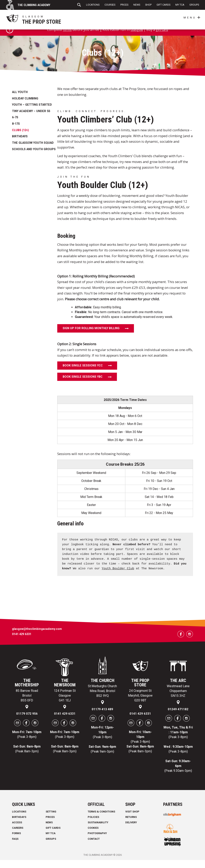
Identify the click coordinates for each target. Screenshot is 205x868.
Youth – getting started (32, 113)
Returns (131, 825)
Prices (124, 5)
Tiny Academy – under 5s (31, 119)
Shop (148, 5)
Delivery (131, 831)
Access (17, 831)
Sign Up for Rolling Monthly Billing (91, 336)
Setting (51, 820)
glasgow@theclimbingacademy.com (37, 637)
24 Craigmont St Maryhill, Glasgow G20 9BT (140, 704)
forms (66, 38)
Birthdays (20, 145)
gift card (163, 38)
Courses (110, 5)
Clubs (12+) (20, 138)
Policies (93, 825)
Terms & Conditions (101, 820)
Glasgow (137, 38)
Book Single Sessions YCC (83, 374)
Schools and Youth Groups (34, 157)
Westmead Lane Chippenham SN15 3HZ (178, 699)
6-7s (15, 126)
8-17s (16, 132)
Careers (18, 836)
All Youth (20, 100)
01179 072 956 (27, 722)
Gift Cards (163, 5)
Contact (94, 847)
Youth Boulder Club (118, 577)
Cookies (93, 836)
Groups (194, 5)
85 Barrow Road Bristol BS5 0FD (27, 704)
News (137, 5)
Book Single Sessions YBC (83, 385)
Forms (16, 841)
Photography (97, 841)
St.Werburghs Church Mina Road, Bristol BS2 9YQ (102, 699)
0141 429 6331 (22, 642)
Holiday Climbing (25, 107)
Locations (93, 5)
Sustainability (98, 831)
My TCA (180, 5)
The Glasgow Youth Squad (33, 151)
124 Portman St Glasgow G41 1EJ (65, 704)
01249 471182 (178, 717)
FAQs (15, 847)
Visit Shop (132, 820)
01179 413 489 (102, 717)
